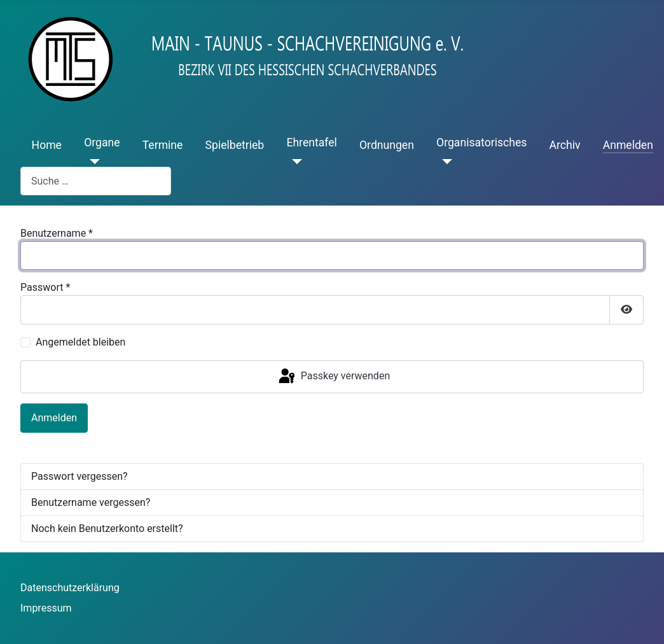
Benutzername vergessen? (91, 502)
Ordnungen (387, 145)
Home (47, 145)
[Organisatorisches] (444, 162)
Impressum (46, 608)
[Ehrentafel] (294, 162)
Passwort (45, 287)
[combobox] (96, 181)
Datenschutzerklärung (70, 588)
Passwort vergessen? (80, 476)
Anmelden (628, 145)
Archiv (565, 145)
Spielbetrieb (235, 145)
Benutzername (57, 233)
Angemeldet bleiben (80, 342)
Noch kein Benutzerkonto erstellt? (107, 528)
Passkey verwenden (333, 377)
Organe (102, 143)
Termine (163, 145)
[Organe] (92, 162)
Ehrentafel (311, 143)
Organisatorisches (481, 143)
